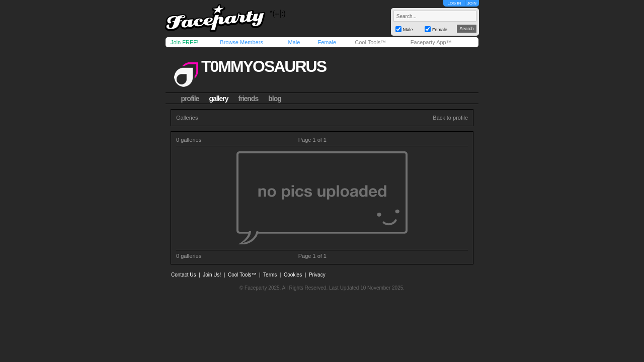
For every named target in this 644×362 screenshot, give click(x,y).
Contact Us (183, 275)
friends (249, 99)
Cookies (293, 275)
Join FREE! (185, 42)
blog (275, 99)
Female (327, 42)
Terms (270, 275)
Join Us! (212, 275)
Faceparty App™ (431, 42)
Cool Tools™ (370, 42)
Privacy (317, 275)
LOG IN (454, 3)
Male (294, 42)
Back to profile (450, 118)
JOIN (472, 3)
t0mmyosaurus (264, 66)
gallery (218, 99)
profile (190, 99)
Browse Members (242, 42)
